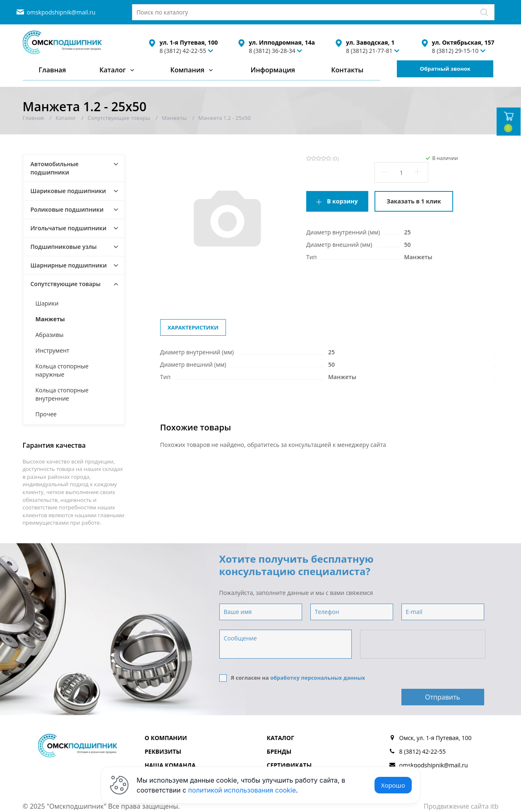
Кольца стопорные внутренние (62, 394)
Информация (273, 70)
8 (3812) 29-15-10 (455, 51)
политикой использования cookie (242, 790)
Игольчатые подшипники (69, 228)
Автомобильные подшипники (55, 168)
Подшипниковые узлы (64, 247)
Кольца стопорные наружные (62, 370)
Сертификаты (289, 746)
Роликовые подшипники (67, 209)
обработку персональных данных (318, 678)
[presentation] (423, 645)
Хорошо (393, 785)
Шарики (47, 303)
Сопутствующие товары (66, 284)
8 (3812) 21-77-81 (369, 51)
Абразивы (50, 335)
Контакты (347, 70)
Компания (187, 70)
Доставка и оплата (177, 759)
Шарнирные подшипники (69, 265)
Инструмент (53, 350)
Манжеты (50, 319)
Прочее (46, 414)
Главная (52, 70)
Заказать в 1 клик (414, 201)
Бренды (279, 732)
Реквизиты (163, 732)
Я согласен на (292, 678)
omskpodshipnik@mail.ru (61, 12)
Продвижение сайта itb (461, 787)
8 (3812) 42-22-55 (183, 51)
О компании (166, 718)
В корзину (342, 201)
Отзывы (280, 759)
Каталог (113, 70)
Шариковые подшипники (68, 191)
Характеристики (193, 327)
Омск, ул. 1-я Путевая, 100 (436, 718)
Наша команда (170, 746)
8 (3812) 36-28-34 (272, 51)
